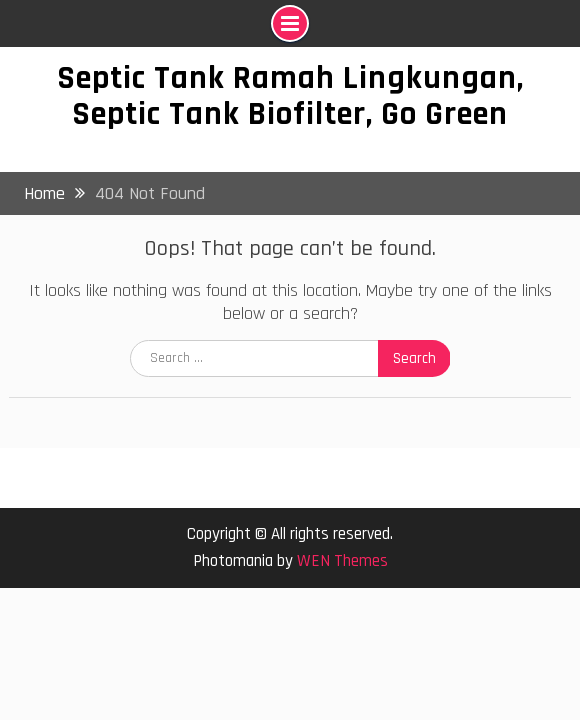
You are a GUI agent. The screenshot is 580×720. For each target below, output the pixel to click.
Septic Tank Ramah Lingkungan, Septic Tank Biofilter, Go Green (290, 96)
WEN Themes (342, 561)
